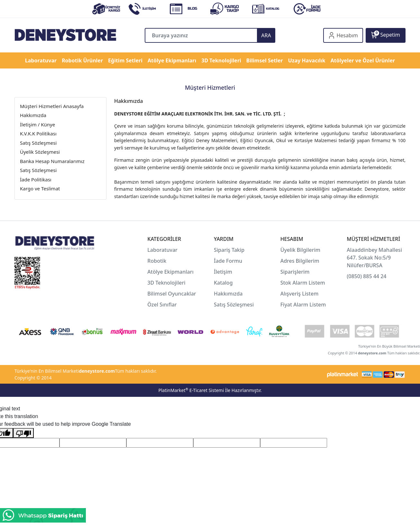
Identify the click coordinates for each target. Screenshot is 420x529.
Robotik (157, 261)
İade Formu (228, 261)
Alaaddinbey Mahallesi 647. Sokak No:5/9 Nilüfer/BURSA (374, 258)
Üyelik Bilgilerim (300, 250)
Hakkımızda (228, 294)
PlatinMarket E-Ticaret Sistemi (191, 390)
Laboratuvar (163, 250)
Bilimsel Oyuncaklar (172, 294)
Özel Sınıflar (162, 305)
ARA (266, 35)
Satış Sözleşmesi (234, 305)
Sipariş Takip (229, 250)
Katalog (223, 283)
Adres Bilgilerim (300, 261)
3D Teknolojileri (166, 283)
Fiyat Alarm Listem (303, 305)
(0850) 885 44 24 (366, 276)
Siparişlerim (295, 272)
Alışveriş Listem (300, 294)
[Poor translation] (23, 433)
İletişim (223, 272)
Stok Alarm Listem (303, 283)
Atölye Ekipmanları (170, 272)
